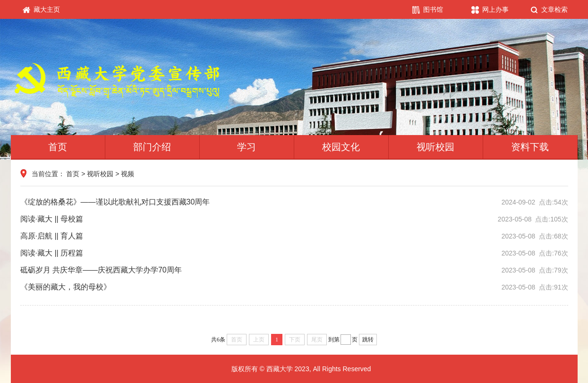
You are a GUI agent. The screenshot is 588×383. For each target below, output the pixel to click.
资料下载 (530, 147)
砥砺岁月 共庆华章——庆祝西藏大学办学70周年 (294, 270)
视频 (128, 174)
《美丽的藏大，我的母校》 (294, 287)
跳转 (368, 340)
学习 (247, 147)
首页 (58, 147)
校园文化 (341, 147)
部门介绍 (152, 147)
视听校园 (435, 147)
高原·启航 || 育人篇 (294, 236)
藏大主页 (42, 10)
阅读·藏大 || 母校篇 (294, 219)
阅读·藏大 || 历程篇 (294, 253)
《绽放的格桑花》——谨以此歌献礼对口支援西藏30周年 (294, 202)
